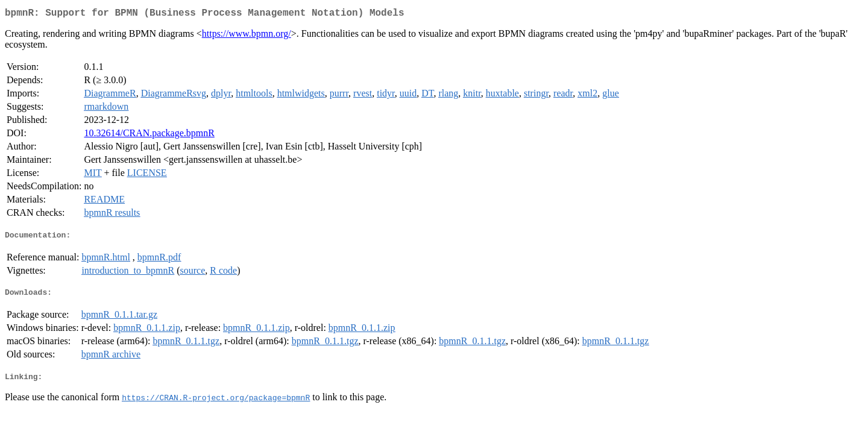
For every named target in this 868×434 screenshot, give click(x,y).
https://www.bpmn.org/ (247, 36)
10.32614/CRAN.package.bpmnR (149, 135)
